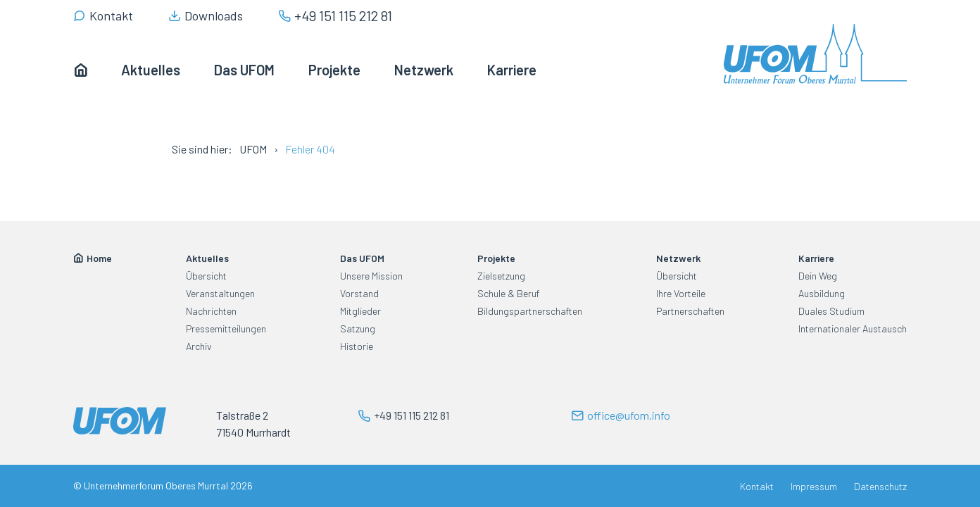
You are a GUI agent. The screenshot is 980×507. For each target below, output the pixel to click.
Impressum (814, 486)
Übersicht (206, 276)
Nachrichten (211, 311)
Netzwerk (678, 258)
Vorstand (359, 293)
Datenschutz (880, 486)
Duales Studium (831, 311)
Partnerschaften (690, 311)
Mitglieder (360, 311)
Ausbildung (822, 293)
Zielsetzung (501, 276)
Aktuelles (207, 258)
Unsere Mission (371, 276)
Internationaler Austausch (853, 328)
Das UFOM (362, 258)
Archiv (199, 346)
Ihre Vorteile (681, 293)
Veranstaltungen (220, 293)
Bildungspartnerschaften (530, 311)
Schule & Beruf (508, 293)
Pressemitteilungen (226, 328)
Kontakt (757, 486)
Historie (357, 346)
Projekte (496, 258)
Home (99, 258)
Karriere (816, 258)
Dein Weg (818, 276)
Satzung (358, 328)
